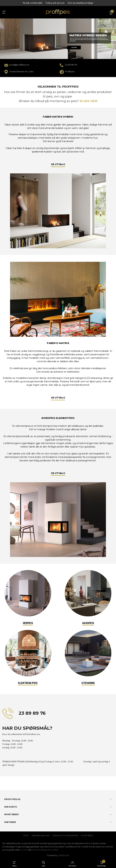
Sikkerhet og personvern (65, 836)
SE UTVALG (58, 164)
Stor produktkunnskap (80, 3)
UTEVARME (88, 683)
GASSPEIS (88, 623)
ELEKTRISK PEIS (28, 683)
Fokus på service (55, 3)
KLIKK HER (88, 101)
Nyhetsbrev (87, 836)
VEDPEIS (28, 623)
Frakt (26, 836)
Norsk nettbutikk (33, 3)
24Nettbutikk (64, 855)
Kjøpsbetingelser (41, 836)
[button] (3, 786)
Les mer (24, 850)
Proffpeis (70, 71)
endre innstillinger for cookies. (45, 850)
